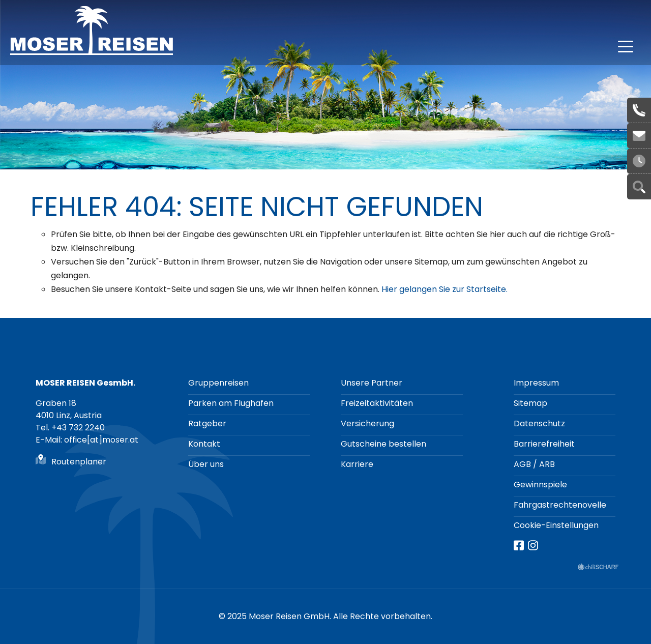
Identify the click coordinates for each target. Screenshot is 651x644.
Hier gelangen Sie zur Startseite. (445, 289)
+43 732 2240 (639, 110)
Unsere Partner (372, 383)
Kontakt (204, 444)
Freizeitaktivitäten (377, 403)
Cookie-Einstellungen (556, 525)
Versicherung (367, 423)
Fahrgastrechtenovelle (560, 505)
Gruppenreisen (218, 383)
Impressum (536, 383)
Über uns (206, 464)
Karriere (357, 464)
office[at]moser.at (639, 136)
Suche (639, 187)
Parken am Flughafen (231, 403)
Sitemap (530, 403)
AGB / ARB (534, 464)
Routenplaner (79, 462)
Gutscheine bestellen (383, 444)
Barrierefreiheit (544, 444)
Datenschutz (539, 423)
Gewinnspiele (540, 485)
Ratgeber (207, 423)
